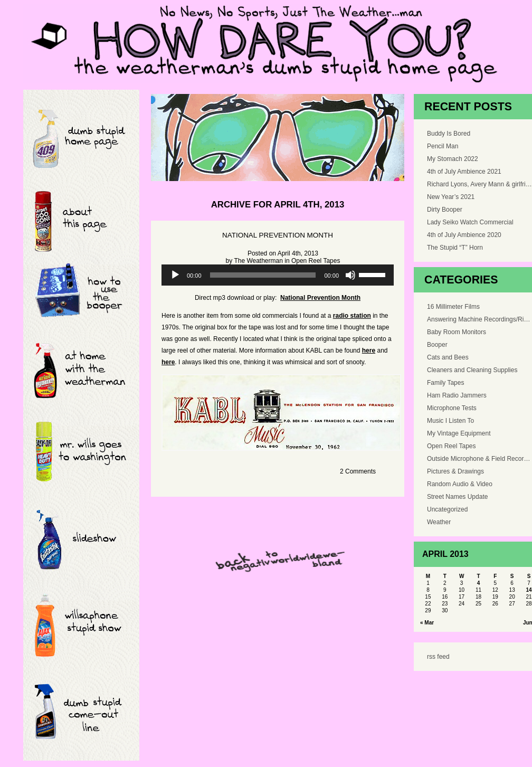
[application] (278, 275)
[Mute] (350, 275)
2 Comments (358, 471)
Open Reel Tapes (316, 261)
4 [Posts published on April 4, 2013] (479, 583)
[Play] (175, 275)
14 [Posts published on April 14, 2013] (529, 590)
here (369, 351)
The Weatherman (258, 261)
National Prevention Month (278, 235)
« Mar (427, 623)
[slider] (263, 275)
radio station (352, 316)
